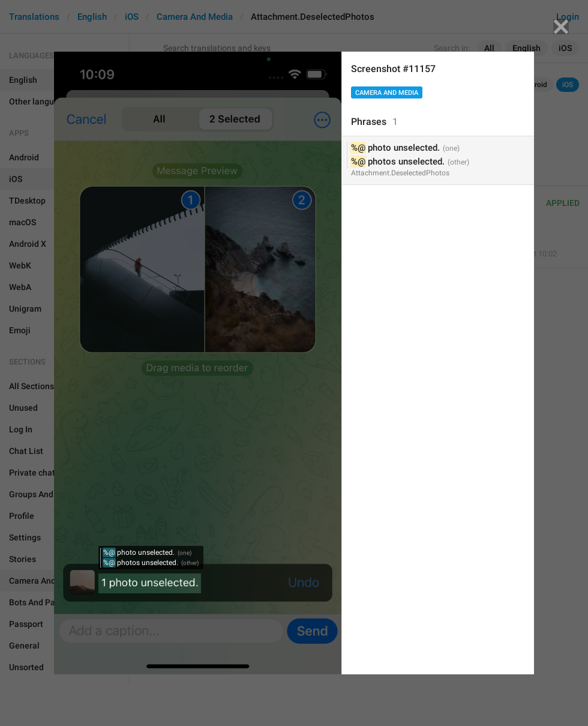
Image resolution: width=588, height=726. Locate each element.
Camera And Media (387, 93)
